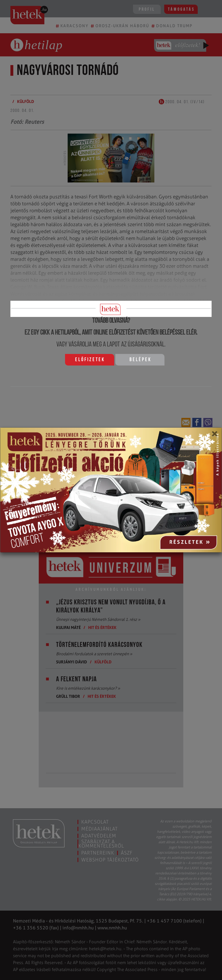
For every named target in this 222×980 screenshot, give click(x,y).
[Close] (214, 436)
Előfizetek (90, 360)
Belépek (140, 360)
